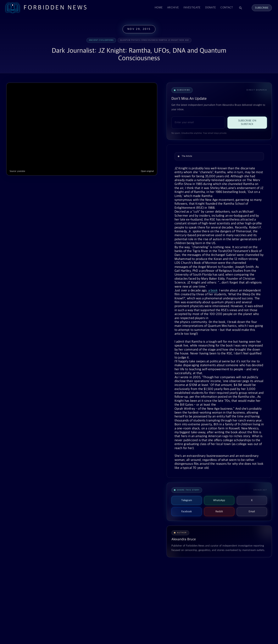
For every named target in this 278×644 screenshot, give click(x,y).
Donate (211, 8)
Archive (173, 8)
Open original (147, 171)
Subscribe (262, 8)
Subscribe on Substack (247, 123)
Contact (227, 8)
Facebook (187, 512)
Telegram (187, 500)
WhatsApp (219, 500)
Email (252, 512)
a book (213, 291)
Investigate (192, 8)
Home (159, 8)
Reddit (219, 512)
